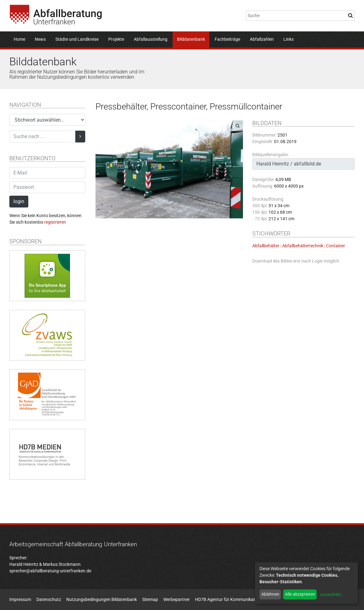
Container (336, 246)
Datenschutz (49, 599)
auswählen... (333, 594)
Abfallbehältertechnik (303, 246)
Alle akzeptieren (300, 594)
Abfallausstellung (151, 39)
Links (289, 39)
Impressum (20, 599)
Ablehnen (270, 594)
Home (19, 39)
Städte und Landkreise (77, 39)
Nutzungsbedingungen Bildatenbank (102, 599)
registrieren (55, 222)
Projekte (116, 39)
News (40, 39)
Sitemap (150, 599)
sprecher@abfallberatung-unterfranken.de (50, 571)
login (19, 201)
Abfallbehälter (266, 246)
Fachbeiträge (227, 39)
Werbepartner (177, 599)
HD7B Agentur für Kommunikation (228, 599)
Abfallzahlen (262, 39)
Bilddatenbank (191, 39)
